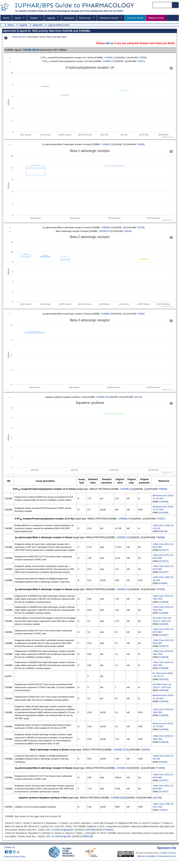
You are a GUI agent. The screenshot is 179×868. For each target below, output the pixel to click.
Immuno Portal (135, 18)
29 (124, 227)
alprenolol (38, 25)
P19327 (141, 61)
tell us (109, 43)
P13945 (140, 314)
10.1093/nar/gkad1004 (63, 830)
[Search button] (175, 5)
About (18, 18)
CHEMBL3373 (105, 231)
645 (120, 397)
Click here (17, 37)
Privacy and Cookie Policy (15, 857)
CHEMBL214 (110, 58)
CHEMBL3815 (103, 397)
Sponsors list (167, 848)
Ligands (51, 18)
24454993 (163, 624)
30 (124, 314)
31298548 (163, 602)
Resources (85, 18)
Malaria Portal (156, 18)
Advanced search (109, 18)
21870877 (163, 550)
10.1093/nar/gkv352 (61, 836)
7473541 (163, 810)
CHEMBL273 (108, 61)
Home (6, 18)
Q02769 (138, 397)
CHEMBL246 (107, 314)
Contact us (9, 847)
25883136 (87, 836)
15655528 (163, 679)
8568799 (163, 531)
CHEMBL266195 (31, 50)
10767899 (90, 830)
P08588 (140, 144)
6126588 (163, 583)
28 (124, 144)
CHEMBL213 (107, 144)
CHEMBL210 (107, 227)
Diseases (69, 18)
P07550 (140, 227)
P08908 (142, 58)
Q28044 (127, 231)
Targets (34, 18)
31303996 (163, 502)
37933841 (108, 830)
